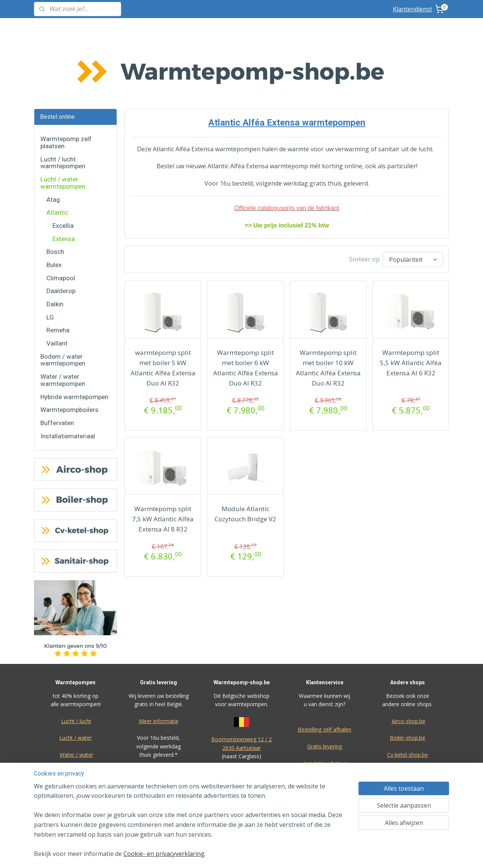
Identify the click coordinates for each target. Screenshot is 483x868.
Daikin (55, 247)
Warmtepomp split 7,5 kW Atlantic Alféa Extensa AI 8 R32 (163, 460)
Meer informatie (159, 664)
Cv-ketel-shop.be (408, 698)
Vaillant (57, 287)
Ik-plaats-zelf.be (408, 732)
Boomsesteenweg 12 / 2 (241, 683)
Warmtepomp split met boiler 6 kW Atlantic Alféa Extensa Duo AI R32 (245, 310)
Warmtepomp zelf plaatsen (66, 86)
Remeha (58, 273)
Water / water (76, 698)
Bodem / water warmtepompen (63, 303)
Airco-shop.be (408, 664)
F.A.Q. (324, 757)
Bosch (55, 195)
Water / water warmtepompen (63, 323)
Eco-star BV (241, 717)
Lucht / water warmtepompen (63, 126)
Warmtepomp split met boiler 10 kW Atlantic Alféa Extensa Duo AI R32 (328, 310)
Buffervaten (57, 366)
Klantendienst (412, 9)
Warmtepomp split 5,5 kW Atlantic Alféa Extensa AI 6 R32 (411, 304)
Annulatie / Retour (325, 707)
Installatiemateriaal (68, 379)
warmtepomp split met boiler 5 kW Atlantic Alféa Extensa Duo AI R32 (163, 310)
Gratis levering (325, 690)
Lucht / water (75, 681)
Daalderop (61, 234)
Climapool (61, 221)
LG (50, 261)
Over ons (324, 740)
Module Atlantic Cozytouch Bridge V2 (245, 455)
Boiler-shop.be (408, 681)
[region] (192, 825)
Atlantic (57, 156)
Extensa (64, 182)
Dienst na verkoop (325, 723)
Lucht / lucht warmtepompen (63, 106)
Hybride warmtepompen (74, 340)
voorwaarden (241, 759)
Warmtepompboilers (69, 353)
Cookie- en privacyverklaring (164, 854)
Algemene (242, 750)
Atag (53, 143)
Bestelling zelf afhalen (325, 673)
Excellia (63, 169)
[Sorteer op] (413, 202)
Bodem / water (75, 715)
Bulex (54, 208)
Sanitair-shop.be (408, 715)
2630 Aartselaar (241, 691)
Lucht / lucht (76, 664)
